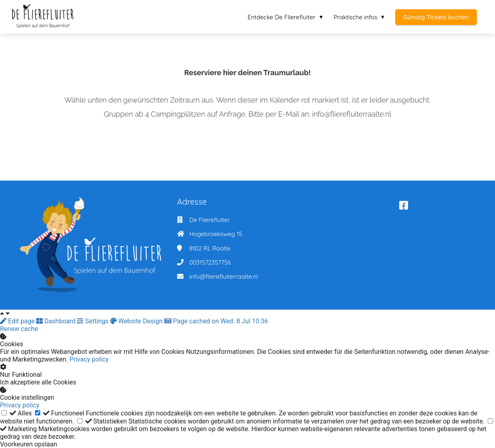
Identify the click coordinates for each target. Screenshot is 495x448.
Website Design (137, 321)
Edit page (18, 321)
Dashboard (57, 321)
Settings (93, 321)
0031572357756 (210, 262)
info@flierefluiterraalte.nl (223, 276)
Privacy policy (89, 359)
